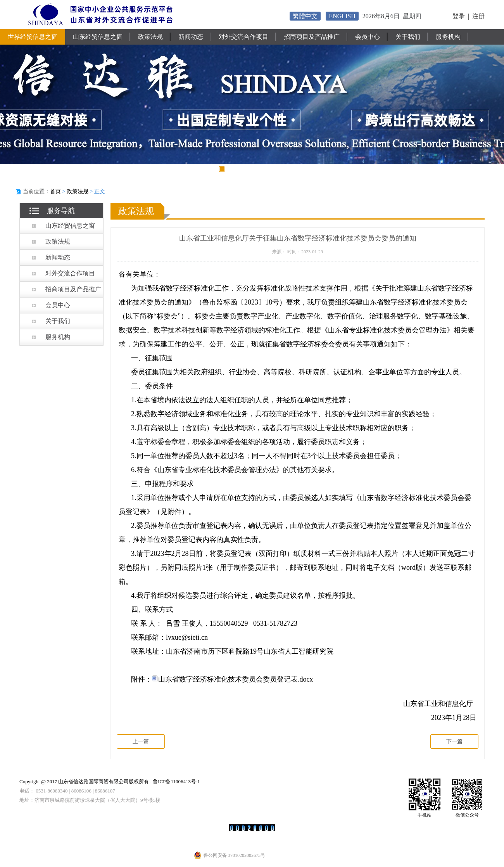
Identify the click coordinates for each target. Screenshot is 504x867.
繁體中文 (305, 16)
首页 (55, 191)
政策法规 (150, 37)
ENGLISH (342, 16)
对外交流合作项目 (243, 37)
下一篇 (454, 742)
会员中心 (368, 37)
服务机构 (448, 37)
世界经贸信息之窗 (33, 37)
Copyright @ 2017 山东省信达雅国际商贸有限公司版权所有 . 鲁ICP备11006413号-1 (110, 781)
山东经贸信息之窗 (98, 37)
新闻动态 (191, 37)
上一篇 (141, 742)
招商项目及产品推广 (312, 37)
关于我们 (408, 37)
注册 (478, 16)
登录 (459, 16)
